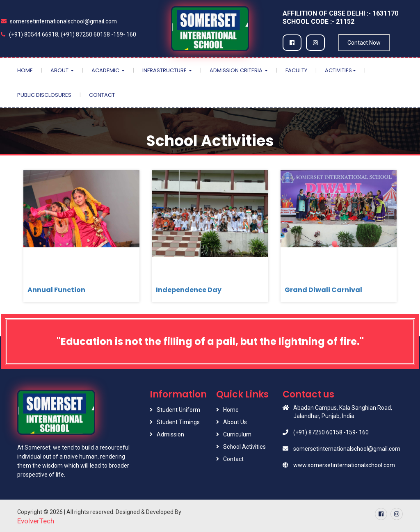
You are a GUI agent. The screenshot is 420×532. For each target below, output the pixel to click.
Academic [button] (108, 70)
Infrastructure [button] (167, 70)
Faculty (296, 70)
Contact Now (364, 43)
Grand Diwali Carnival (323, 290)
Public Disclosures (44, 95)
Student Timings (178, 422)
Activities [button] (340, 70)
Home (25, 70)
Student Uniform (178, 410)
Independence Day (189, 290)
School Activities (244, 447)
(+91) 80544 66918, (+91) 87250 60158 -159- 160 (68, 34)
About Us (235, 422)
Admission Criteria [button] (239, 70)
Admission (170, 434)
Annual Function (56, 290)
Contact (102, 95)
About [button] (62, 70)
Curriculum (237, 434)
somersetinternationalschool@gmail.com (59, 21)
